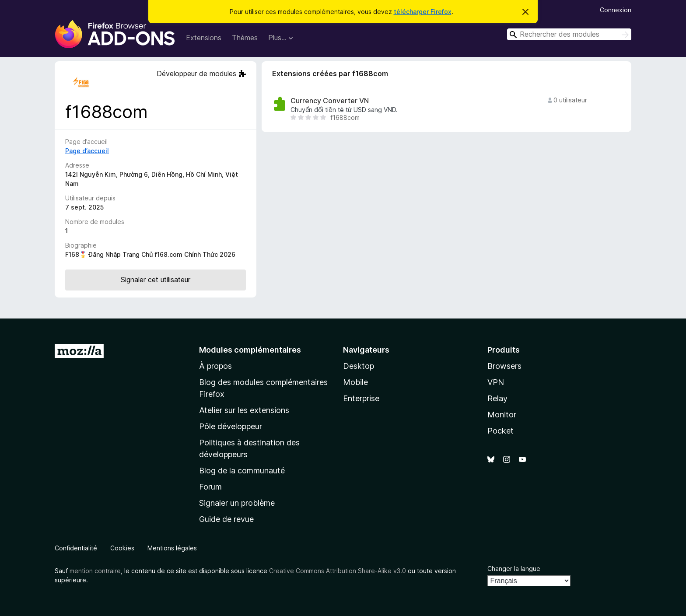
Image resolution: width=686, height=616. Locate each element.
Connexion (616, 10)
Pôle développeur (231, 426)
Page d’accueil (87, 151)
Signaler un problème (237, 503)
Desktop (359, 366)
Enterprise (361, 398)
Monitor (502, 415)
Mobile (355, 382)
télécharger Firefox (423, 12)
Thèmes (245, 38)
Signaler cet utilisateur (156, 280)
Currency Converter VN (330, 101)
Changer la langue (514, 569)
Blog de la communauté (242, 471)
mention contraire (95, 571)
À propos (215, 366)
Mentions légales (172, 548)
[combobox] (569, 34)
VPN (496, 382)
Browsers (504, 366)
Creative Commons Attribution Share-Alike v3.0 (338, 571)
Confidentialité (76, 548)
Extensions (204, 38)
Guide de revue (226, 519)
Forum (210, 487)
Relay (497, 398)
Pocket (500, 431)
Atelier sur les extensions (244, 410)
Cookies (122, 548)
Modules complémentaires (250, 350)
